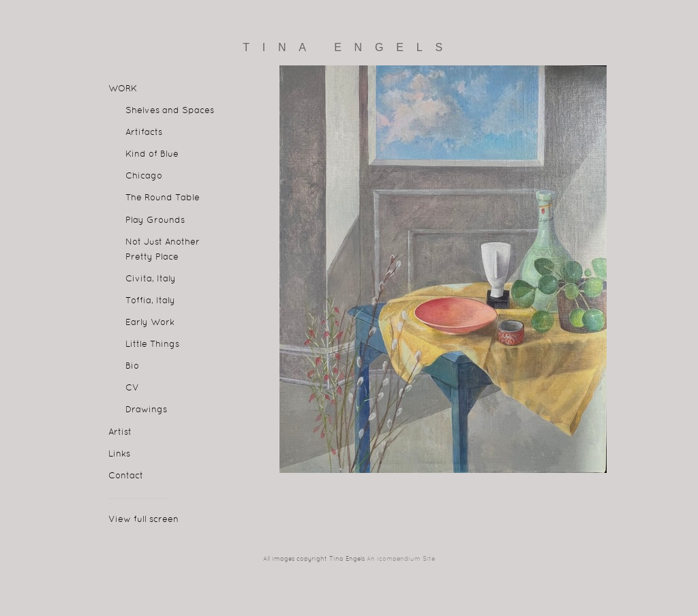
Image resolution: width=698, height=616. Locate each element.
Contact (126, 476)
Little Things (152, 345)
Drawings (146, 410)
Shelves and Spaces (170, 111)
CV (132, 388)
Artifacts (144, 133)
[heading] (349, 48)
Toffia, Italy (150, 301)
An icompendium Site (401, 559)
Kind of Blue (152, 155)
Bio (132, 367)
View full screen (143, 520)
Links (119, 455)
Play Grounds (155, 221)
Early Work (150, 323)
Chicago (144, 176)
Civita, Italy (151, 279)
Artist (120, 433)
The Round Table (163, 198)
